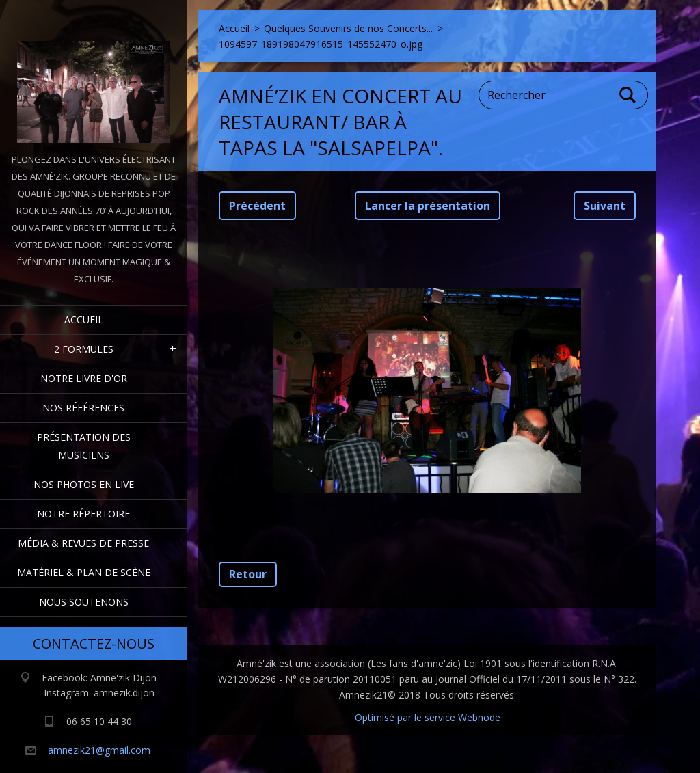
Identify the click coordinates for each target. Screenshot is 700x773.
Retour (248, 574)
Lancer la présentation (428, 206)
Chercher (628, 95)
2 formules (84, 349)
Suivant (605, 206)
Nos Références (83, 408)
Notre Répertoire (83, 514)
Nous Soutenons (84, 602)
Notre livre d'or (84, 378)
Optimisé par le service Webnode (428, 717)
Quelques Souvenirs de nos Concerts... (348, 28)
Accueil (84, 320)
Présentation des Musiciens (84, 446)
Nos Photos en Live (84, 484)
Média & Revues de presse (83, 543)
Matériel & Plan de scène (84, 572)
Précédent (257, 206)
